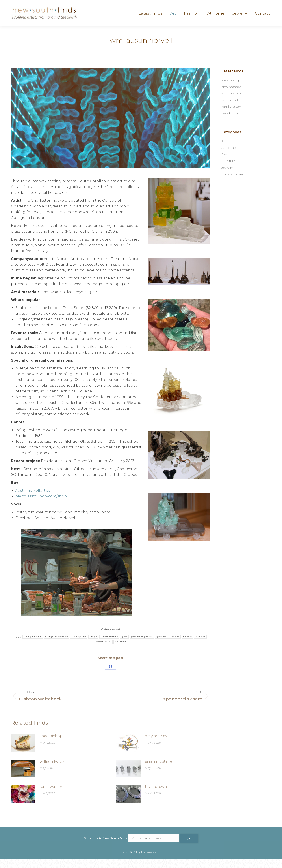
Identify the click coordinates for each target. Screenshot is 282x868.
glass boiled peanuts (142, 645)
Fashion (227, 163)
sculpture (200, 645)
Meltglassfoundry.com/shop (41, 505)
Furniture (228, 170)
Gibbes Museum (109, 645)
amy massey (156, 745)
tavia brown (156, 796)
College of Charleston (56, 645)
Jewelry (227, 176)
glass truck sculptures (168, 645)
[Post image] (23, 752)
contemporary (79, 645)
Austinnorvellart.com (35, 499)
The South (120, 651)
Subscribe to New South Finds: (132, 847)
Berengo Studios (33, 645)
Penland (187, 645)
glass (124, 645)
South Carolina (103, 651)
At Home (229, 156)
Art (118, 638)
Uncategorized (233, 183)
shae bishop (51, 745)
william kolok (52, 770)
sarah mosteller (159, 770)
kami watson (52, 796)
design (93, 645)
